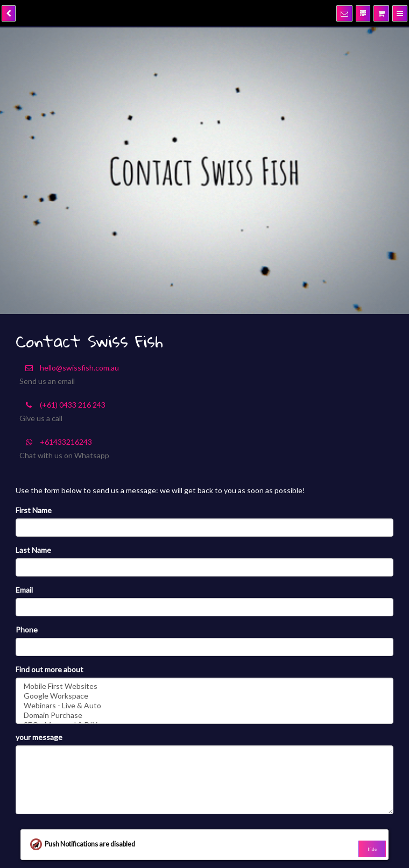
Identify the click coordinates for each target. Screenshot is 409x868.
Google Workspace (204, 696)
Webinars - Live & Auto (204, 706)
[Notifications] (344, 13)
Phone (27, 629)
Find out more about (50, 669)
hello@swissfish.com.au (69, 368)
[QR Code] (363, 13)
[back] (9, 13)
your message (39, 737)
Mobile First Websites (204, 686)
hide (372, 849)
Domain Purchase (204, 715)
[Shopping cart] (381, 13)
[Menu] (400, 13)
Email (24, 590)
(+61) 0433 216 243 (62, 405)
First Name (34, 510)
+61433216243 (56, 442)
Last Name (33, 550)
